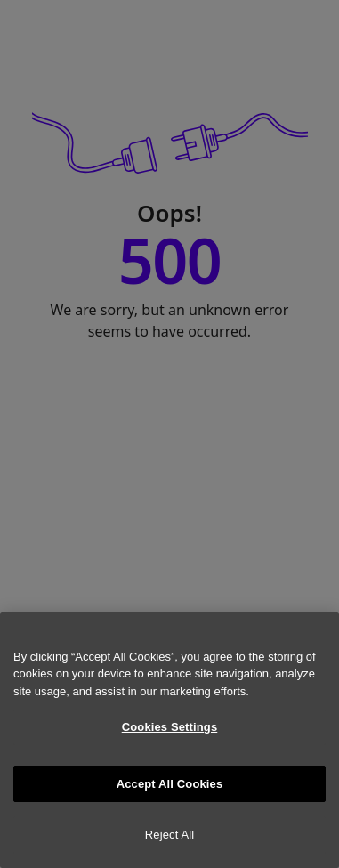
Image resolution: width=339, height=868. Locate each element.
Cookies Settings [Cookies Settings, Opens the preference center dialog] (170, 727)
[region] (169, 740)
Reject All (170, 835)
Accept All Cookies (170, 784)
